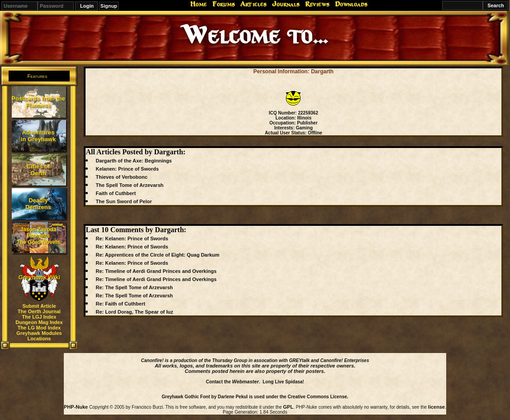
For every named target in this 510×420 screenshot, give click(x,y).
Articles (253, 4)
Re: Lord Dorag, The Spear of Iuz (134, 312)
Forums (224, 4)
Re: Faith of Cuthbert (120, 304)
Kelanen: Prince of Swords (127, 169)
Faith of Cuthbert (116, 193)
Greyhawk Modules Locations (39, 336)
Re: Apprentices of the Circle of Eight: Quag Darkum (157, 255)
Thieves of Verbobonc (121, 177)
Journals (286, 4)
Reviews (317, 4)
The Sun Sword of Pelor (124, 201)
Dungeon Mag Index (39, 322)
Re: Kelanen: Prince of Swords (132, 239)
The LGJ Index (39, 317)
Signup (109, 6)
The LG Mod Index (39, 328)
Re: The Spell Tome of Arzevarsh (134, 287)
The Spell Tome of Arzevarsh (129, 185)
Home (198, 4)
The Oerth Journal (39, 311)
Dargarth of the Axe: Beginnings (133, 161)
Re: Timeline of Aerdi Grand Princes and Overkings (156, 271)
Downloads (351, 4)
